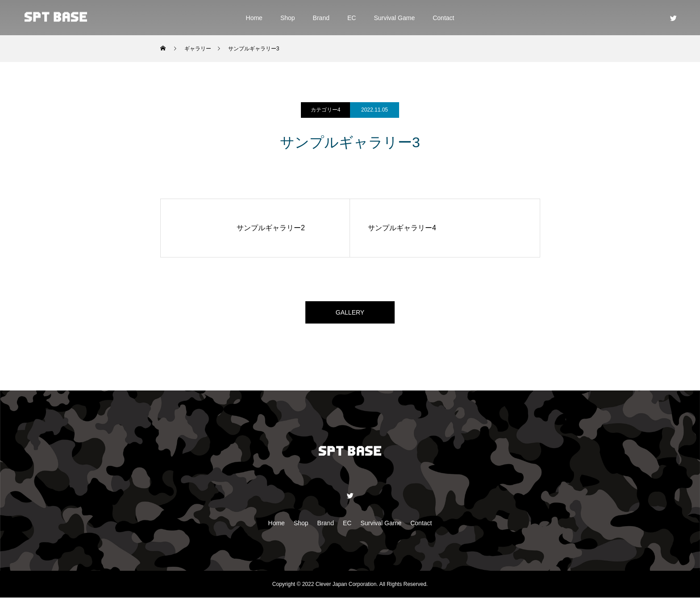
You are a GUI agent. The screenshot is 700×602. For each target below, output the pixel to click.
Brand (321, 18)
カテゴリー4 (326, 110)
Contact (443, 18)
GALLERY (350, 314)
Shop (288, 18)
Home (254, 18)
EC (352, 18)
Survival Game (394, 18)
